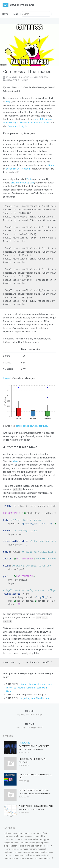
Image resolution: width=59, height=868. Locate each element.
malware (33, 848)
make (25, 80)
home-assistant (32, 845)
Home (5, 14)
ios (47, 845)
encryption (45, 839)
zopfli (17, 80)
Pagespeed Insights (17, 126)
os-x (10, 855)
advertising (17, 832)
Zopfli (29, 179)
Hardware (24, 742)
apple (33, 832)
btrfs (39, 832)
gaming (39, 842)
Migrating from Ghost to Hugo (35, 697)
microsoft (42, 848)
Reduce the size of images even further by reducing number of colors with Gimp (29, 687)
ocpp (51, 851)
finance (25, 842)
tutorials (8, 858)
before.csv (21, 426)
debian (36, 839)
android (26, 832)
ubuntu (15, 858)
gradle (21, 845)
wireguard (43, 858)
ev (12, 842)
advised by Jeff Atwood (18, 169)
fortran (32, 842)
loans (19, 848)
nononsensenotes (39, 851)
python (29, 855)
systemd (45, 855)
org (5, 855)
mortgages (9, 851)
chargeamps (9, 836)
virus (22, 858)
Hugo (9, 102)
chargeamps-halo (24, 836)
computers (9, 839)
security (36, 855)
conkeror (18, 839)
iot (51, 845)
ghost (47, 842)
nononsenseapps (22, 851)
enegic (7, 842)
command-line (39, 836)
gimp (6, 845)
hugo (9, 80)
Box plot (7, 378)
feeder (17, 842)
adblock (7, 832)
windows (34, 858)
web (27, 858)
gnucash (13, 845)
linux (14, 848)
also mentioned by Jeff (23, 183)
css (25, 839)
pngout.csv (32, 426)
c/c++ (44, 832)
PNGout (51, 165)
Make (15, 461)
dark (30, 839)
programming (19, 855)
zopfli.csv (43, 426)
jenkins (7, 848)
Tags (15, 14)
